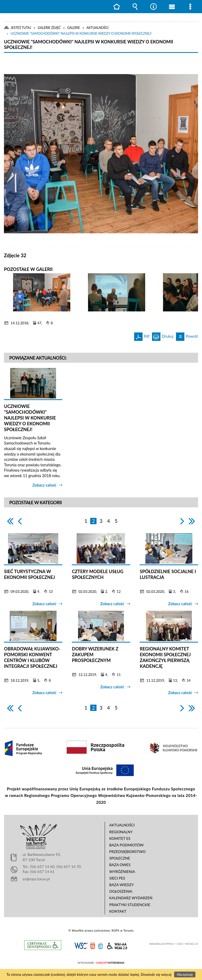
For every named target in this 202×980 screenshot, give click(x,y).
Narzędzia (153, 7)
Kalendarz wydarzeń (131, 898)
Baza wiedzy (121, 885)
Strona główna (117, 7)
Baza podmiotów (126, 845)
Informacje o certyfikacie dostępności (43, 945)
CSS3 (100, 945)
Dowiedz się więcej (156, 974)
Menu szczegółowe (190, 7)
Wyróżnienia (122, 872)
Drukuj (163, 335)
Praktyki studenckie (130, 905)
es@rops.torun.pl (36, 879)
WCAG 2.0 (117, 945)
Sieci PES (117, 878)
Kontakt (118, 911)
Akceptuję (185, 974)
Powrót (187, 335)
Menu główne (172, 7)
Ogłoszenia (121, 891)
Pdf (142, 335)
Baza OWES (120, 865)
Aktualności (122, 825)
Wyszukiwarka (135, 7)
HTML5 (93, 945)
